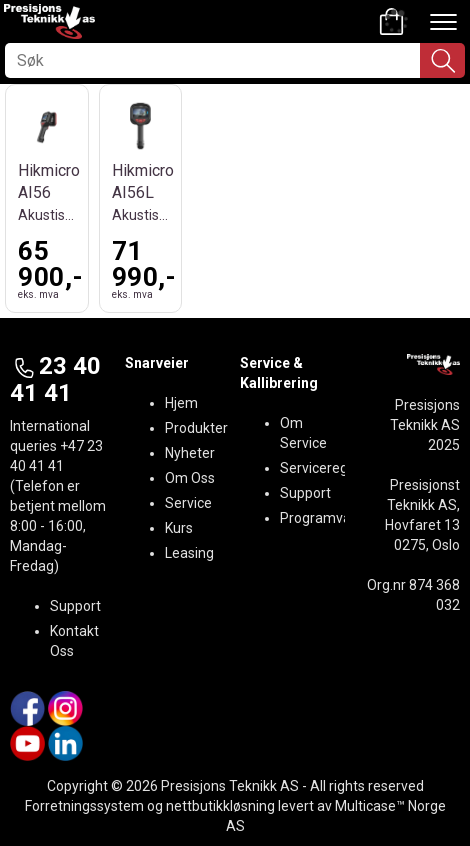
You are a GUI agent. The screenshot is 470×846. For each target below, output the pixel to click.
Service (188, 503)
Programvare (322, 518)
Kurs (179, 528)
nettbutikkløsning (220, 806)
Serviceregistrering (340, 468)
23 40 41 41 (55, 379)
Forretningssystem (84, 806)
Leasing (189, 553)
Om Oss (190, 478)
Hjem (181, 403)
